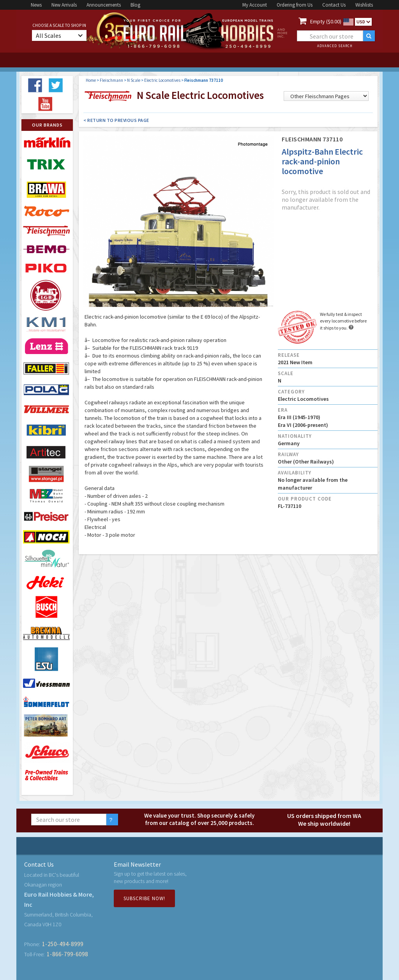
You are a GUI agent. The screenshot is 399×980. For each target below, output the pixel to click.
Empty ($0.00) (326, 21)
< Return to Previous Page (116, 120)
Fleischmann (111, 80)
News (36, 5)
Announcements (104, 5)
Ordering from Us (295, 5)
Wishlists (364, 5)
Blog (135, 5)
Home (91, 80)
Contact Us (334, 5)
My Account (255, 5)
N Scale (134, 80)
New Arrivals (64, 5)
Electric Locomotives (162, 80)
